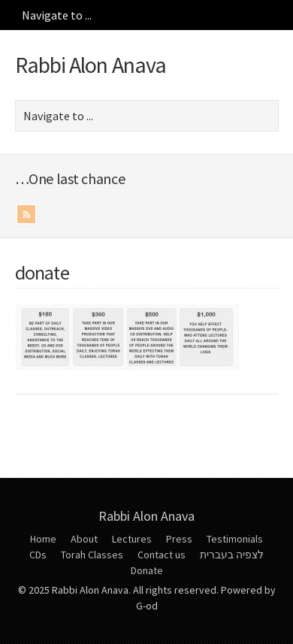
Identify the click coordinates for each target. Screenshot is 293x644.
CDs (38, 555)
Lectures (132, 539)
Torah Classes (92, 555)
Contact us (162, 555)
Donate (147, 570)
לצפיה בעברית (232, 555)
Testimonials (235, 539)
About (84, 539)
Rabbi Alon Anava (91, 65)
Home (43, 539)
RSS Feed (26, 214)
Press (179, 539)
